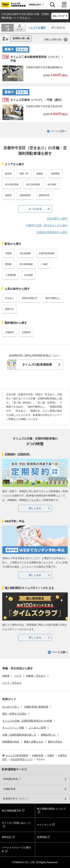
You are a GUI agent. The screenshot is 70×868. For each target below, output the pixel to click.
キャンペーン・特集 (13, 728)
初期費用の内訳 (11, 742)
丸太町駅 (29, 275)
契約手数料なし (53, 298)
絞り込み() (58, 27)
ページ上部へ (59, 131)
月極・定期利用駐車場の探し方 (19, 735)
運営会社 (7, 837)
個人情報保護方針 (12, 811)
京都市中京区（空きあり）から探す (47, 225)
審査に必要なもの (34, 742)
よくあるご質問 (37, 728)
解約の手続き (55, 742)
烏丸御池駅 (25, 253)
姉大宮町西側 (12, 184)
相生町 (8, 174)
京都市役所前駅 (46, 253)
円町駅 (8, 253)
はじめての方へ (11, 707)
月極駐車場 (9, 789)
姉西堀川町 (44, 195)
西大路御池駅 (26, 264)
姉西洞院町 (25, 195)
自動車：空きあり (36, 676)
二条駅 (44, 264)
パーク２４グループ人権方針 (16, 849)
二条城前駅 (11, 275)
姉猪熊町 (55, 174)
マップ (20, 29)
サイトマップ (44, 825)
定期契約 (26, 332)
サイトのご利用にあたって (16, 823)
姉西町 (8, 195)
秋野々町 (24, 174)
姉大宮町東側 (33, 184)
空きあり (10, 298)
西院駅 (8, 264)
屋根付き (10, 309)
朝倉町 (40, 174)
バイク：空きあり (12, 683)
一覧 (7, 29)
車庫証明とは (48, 735)
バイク (18, 676)
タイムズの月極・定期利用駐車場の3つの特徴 (27, 721)
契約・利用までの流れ (14, 714)
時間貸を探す (35, 5)
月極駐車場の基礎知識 (36, 707)
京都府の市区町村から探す (52, 232)
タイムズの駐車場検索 (37, 365)
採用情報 (42, 837)
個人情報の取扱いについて (52, 809)
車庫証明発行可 (30, 298)
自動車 (6, 676)
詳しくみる (35, 508)
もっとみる (35, 209)
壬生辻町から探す (57, 218)
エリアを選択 (38, 28)
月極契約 (10, 332)
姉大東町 (52, 184)
